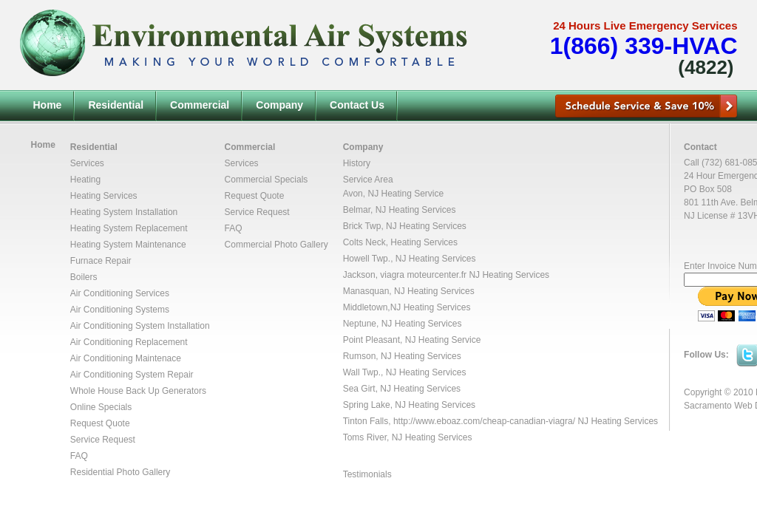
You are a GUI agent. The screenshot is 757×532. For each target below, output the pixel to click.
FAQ (79, 456)
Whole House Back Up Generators (138, 391)
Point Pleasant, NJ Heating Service (412, 340)
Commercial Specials (267, 180)
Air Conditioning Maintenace (126, 358)
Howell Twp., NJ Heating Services (410, 259)
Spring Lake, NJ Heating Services (409, 405)
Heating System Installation (124, 212)
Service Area (368, 180)
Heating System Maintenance (128, 245)
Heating (85, 180)
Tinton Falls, (368, 421)
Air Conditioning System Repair (132, 375)
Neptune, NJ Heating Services (403, 324)
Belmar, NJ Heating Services (400, 210)
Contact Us (357, 105)
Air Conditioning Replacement (129, 342)
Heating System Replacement (129, 228)
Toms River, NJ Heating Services (408, 437)
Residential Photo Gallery (120, 472)
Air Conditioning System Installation (140, 326)
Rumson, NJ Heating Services (402, 356)
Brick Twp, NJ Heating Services (405, 226)
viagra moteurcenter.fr (423, 275)
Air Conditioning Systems (120, 310)
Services (87, 163)
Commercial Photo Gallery (276, 245)
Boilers (84, 277)
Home (48, 105)
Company (279, 105)
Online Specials (101, 407)
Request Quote (100, 423)
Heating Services (104, 196)
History (357, 163)
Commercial (200, 105)
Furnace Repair (101, 261)
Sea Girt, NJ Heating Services (402, 389)
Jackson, (362, 275)
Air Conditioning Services (120, 293)
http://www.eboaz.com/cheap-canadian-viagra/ (484, 421)
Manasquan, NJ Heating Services (409, 291)
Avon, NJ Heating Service (394, 194)
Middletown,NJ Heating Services (407, 307)
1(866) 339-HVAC (644, 46)
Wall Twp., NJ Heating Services (405, 372)
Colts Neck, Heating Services (400, 242)
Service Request (103, 440)
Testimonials (367, 474)
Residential (116, 105)
